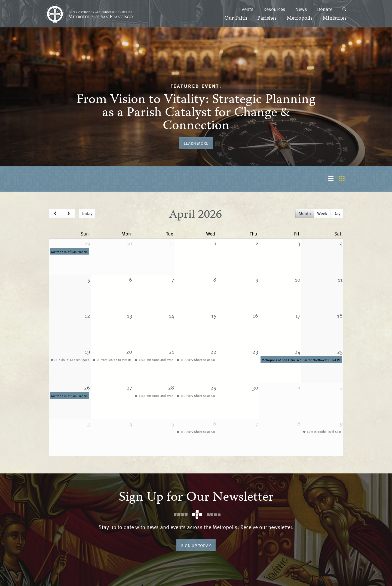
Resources (274, 9)
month (305, 213)
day (337, 213)
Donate (325, 9)
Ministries (335, 18)
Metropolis (300, 18)
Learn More (196, 143)
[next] (69, 214)
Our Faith (236, 18)
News (301, 9)
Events (246, 9)
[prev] (55, 214)
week (322, 213)
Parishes (267, 18)
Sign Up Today (196, 545)
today (87, 213)
